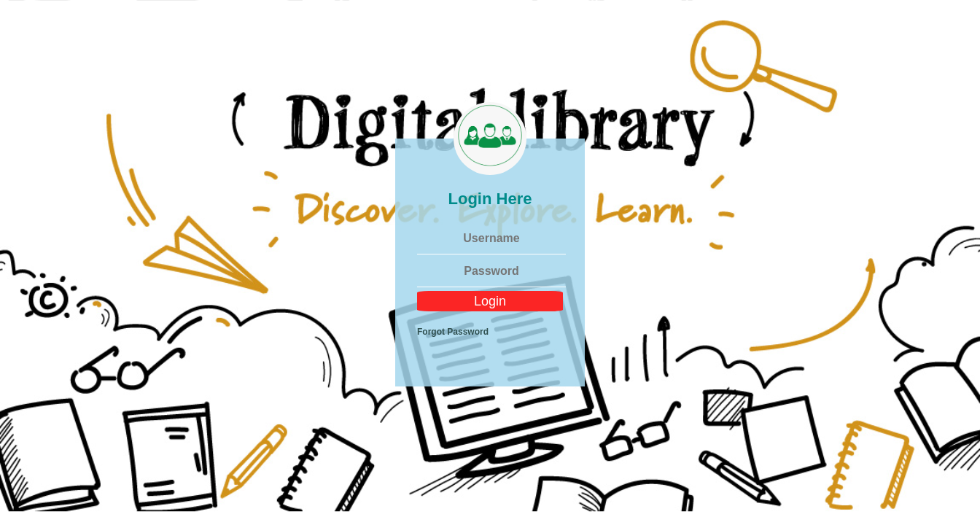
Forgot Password (453, 332)
